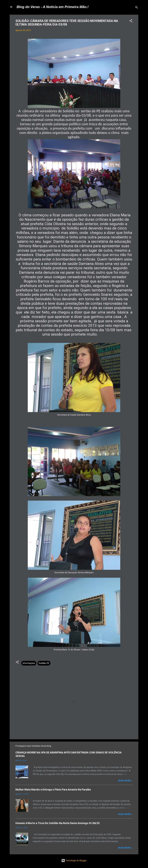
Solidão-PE (44, 663)
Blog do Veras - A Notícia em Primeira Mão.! (53, 7)
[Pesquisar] (137, 8)
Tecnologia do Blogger (74, 861)
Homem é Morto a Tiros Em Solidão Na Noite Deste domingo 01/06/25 (58, 823)
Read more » (125, 781)
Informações (29, 663)
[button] (131, 21)
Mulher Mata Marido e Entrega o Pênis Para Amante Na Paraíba (53, 790)
